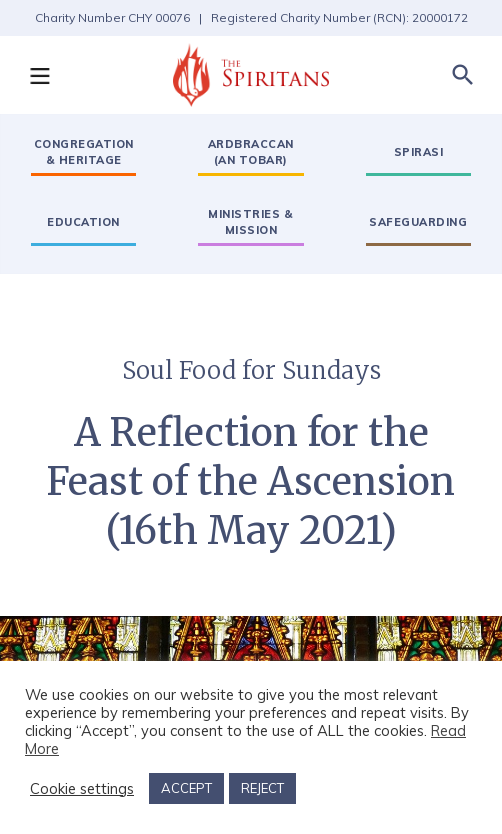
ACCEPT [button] (186, 788)
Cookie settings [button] (82, 789)
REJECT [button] (262, 788)
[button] (39, 75)
